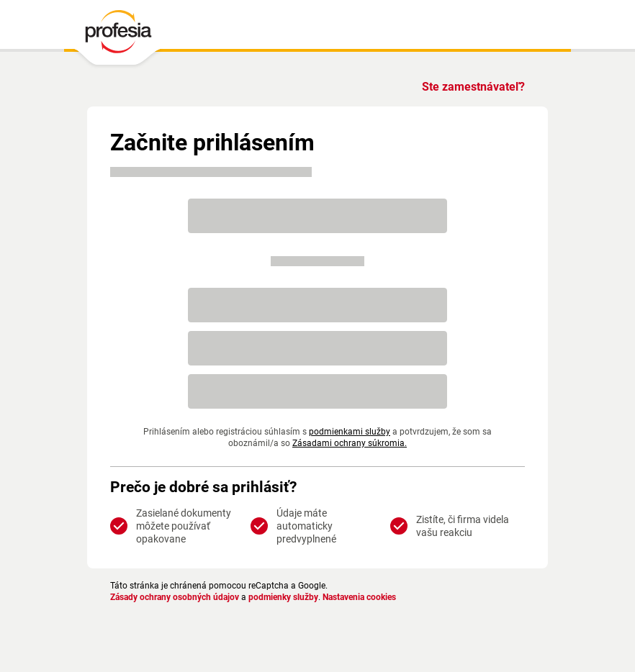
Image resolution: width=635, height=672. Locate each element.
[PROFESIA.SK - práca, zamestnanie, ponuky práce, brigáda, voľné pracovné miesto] (118, 35)
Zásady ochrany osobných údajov (175, 597)
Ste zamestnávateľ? (473, 87)
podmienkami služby (350, 432)
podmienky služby (283, 597)
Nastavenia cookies (359, 597)
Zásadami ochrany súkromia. (350, 443)
